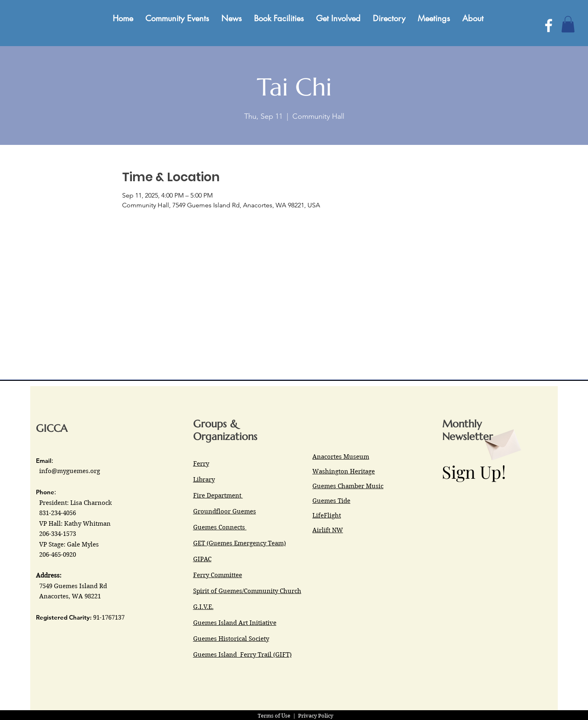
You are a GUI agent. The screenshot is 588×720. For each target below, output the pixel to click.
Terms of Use (274, 716)
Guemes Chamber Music (348, 486)
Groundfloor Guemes (225, 511)
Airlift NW (328, 530)
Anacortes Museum (341, 457)
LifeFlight (327, 516)
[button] (568, 24)
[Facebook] (549, 26)
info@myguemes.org (70, 471)
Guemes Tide (331, 501)
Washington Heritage (344, 471)
